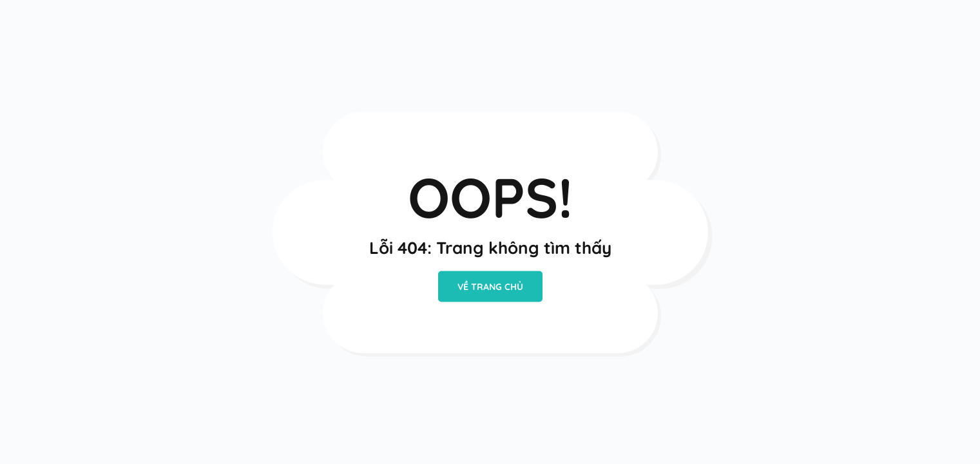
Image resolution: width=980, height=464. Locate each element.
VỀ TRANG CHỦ (490, 287)
